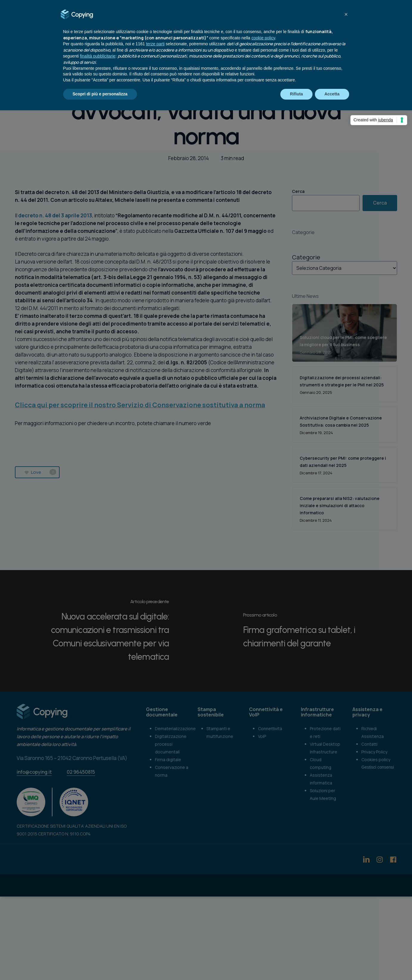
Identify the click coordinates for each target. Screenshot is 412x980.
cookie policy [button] (263, 38)
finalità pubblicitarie (98, 56)
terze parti (155, 44)
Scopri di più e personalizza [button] (100, 94)
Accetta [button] (332, 94)
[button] (346, 14)
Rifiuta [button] (296, 94)
